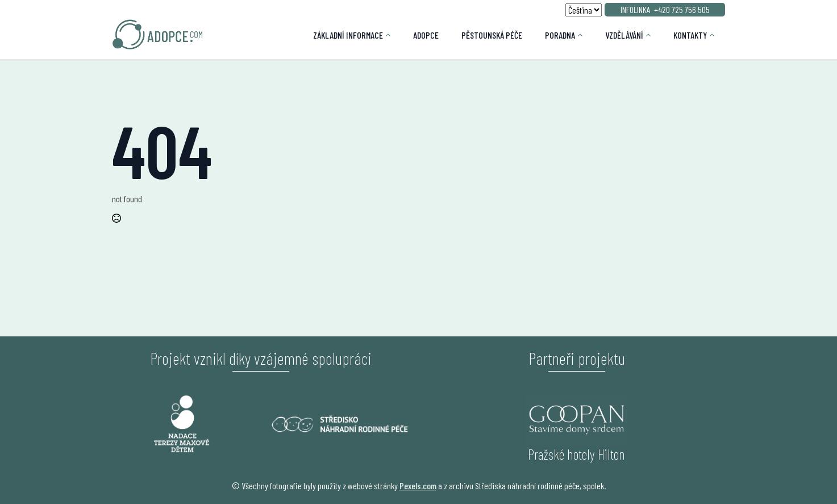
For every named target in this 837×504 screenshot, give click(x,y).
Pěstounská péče (492, 35)
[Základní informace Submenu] (392, 35)
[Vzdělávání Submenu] (653, 35)
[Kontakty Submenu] (716, 35)
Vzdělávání (624, 35)
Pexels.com (418, 486)
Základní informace (348, 35)
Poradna (560, 35)
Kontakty (690, 35)
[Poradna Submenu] (584, 35)
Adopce (426, 35)
